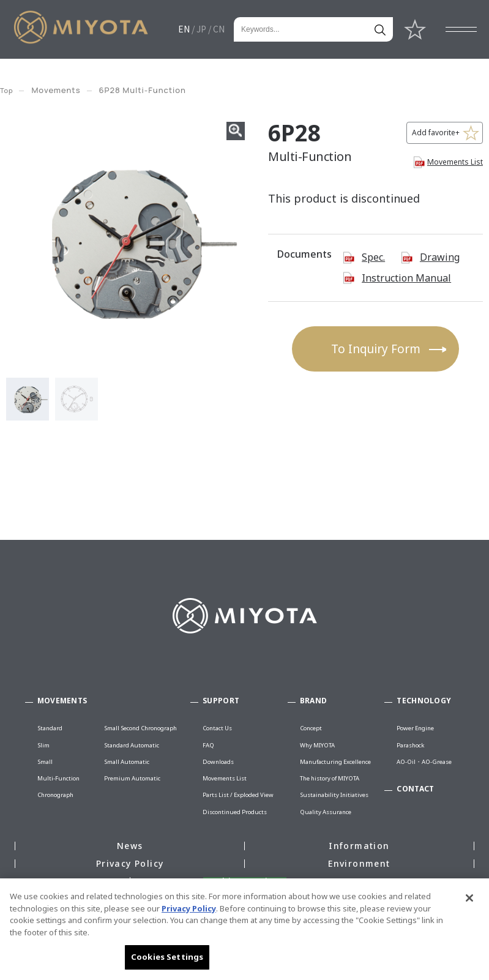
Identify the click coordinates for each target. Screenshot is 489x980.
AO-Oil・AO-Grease (424, 762)
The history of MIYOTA (330, 778)
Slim (43, 745)
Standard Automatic (132, 745)
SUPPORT (221, 701)
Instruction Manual (406, 278)
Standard (50, 728)
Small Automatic (127, 762)
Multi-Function (58, 778)
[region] (244, 929)
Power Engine (415, 728)
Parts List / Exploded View (238, 795)
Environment (359, 863)
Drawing (440, 257)
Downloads (218, 762)
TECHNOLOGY (424, 701)
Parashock (410, 745)
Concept (311, 728)
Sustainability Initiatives (334, 795)
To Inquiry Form (376, 349)
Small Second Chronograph (140, 728)
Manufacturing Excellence (335, 762)
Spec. (373, 257)
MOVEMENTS (62, 701)
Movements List (455, 162)
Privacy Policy (130, 863)
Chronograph (55, 795)
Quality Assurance (326, 812)
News (130, 846)
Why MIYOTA (317, 745)
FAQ (208, 745)
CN (219, 29)
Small (45, 762)
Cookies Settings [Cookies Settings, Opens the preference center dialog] (167, 957)
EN (184, 29)
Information (359, 846)
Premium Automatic (132, 778)
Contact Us (217, 728)
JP (201, 29)
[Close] (469, 898)
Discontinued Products (235, 812)
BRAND (314, 701)
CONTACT (415, 789)
